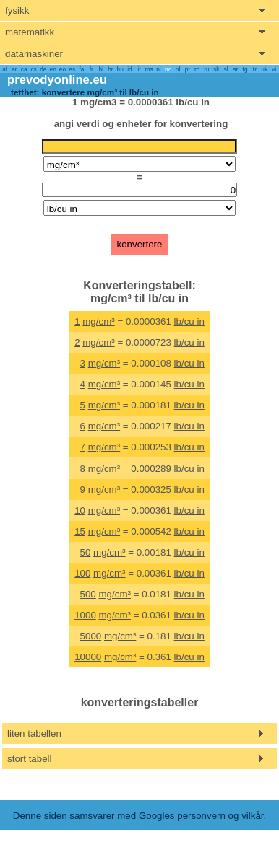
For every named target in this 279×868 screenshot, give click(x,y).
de (43, 69)
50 (86, 552)
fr (91, 69)
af (5, 69)
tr (255, 69)
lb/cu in (189, 321)
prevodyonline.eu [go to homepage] (57, 80)
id (129, 69)
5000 (91, 636)
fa (82, 69)
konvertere (140, 244)
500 (88, 594)
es (72, 69)
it (139, 69)
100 (82, 573)
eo (63, 69)
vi (274, 69)
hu (120, 69)
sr (235, 69)
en (53, 69)
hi (100, 69)
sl (226, 69)
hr (110, 69)
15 (80, 531)
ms (149, 69)
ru (206, 69)
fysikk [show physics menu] (17, 10)
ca (24, 69)
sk (216, 69)
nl (158, 69)
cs (33, 69)
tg (245, 69)
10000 (88, 657)
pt (188, 69)
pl (178, 69)
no (168, 69)
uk (264, 69)
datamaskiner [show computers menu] (34, 54)
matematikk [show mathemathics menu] (30, 32)
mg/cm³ (98, 321)
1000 (85, 615)
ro (197, 69)
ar (14, 69)
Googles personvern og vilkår (201, 816)
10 (80, 510)
